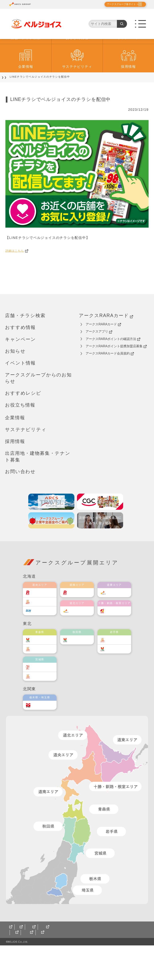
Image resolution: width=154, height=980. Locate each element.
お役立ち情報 (20, 429)
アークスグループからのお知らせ (38, 402)
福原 (112, 634)
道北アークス (81, 634)
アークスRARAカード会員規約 (110, 377)
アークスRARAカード (106, 339)
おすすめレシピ (23, 417)
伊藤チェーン (44, 691)
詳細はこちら (19, 274)
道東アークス (118, 616)
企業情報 (26, 90)
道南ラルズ (80, 616)
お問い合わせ (20, 495)
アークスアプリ (99, 355)
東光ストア (42, 625)
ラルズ (39, 616)
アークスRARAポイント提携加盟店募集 (116, 370)
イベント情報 (20, 387)
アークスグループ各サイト (118, 4)
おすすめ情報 (77, 62)
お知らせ (15, 375)
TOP (8, 100)
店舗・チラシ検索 (26, 62)
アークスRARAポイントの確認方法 (113, 363)
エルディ (41, 634)
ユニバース (42, 663)
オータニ (41, 729)
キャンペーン (128, 62)
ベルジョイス (44, 673)
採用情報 (128, 90)
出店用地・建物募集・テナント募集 (38, 480)
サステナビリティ (77, 90)
